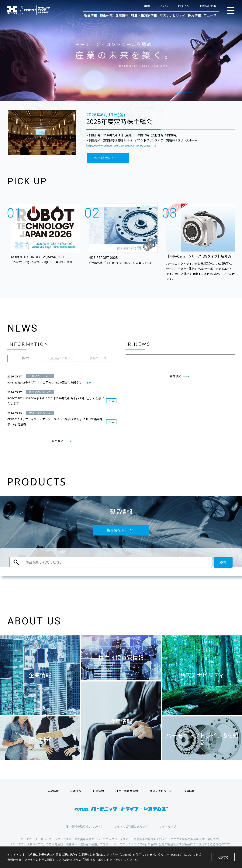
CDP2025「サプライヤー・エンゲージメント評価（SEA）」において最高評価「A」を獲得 (55, 422)
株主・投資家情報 (144, 15)
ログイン (184, 6)
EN (167, 6)
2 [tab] (201, 92)
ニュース (210, 15)
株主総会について (108, 158)
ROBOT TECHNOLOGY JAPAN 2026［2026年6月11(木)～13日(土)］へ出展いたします (56, 401)
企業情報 (122, 15)
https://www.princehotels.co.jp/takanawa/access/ (119, 145)
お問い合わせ (208, 6)
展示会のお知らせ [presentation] (62, 358)
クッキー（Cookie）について (177, 855)
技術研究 (106, 15)
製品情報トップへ (121, 530)
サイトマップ (168, 826)
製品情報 (91, 15)
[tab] (26, 358)
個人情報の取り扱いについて (84, 826)
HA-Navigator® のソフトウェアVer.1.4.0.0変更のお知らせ (45, 382)
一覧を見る (56, 441)
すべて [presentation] (26, 358)
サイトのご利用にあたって (131, 826)
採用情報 (195, 15)
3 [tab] (212, 92)
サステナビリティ (173, 15)
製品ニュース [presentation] (98, 358)
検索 (147, 6)
